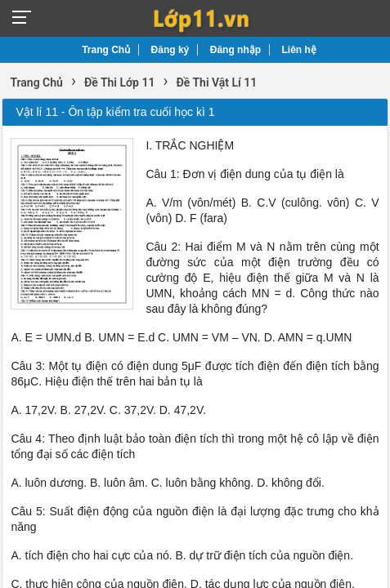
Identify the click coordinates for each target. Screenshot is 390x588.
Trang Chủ (106, 50)
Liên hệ (299, 50)
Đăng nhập (235, 50)
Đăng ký (170, 50)
